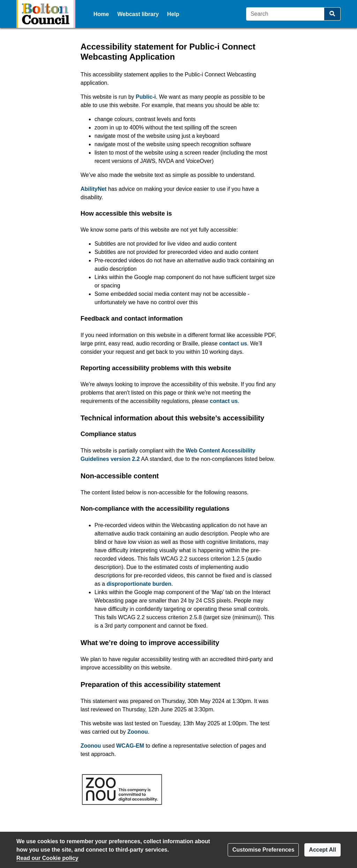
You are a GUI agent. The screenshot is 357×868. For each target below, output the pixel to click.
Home (101, 14)
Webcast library (138, 14)
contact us (233, 343)
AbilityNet (94, 189)
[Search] (285, 14)
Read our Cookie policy (47, 858)
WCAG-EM (130, 746)
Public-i (146, 97)
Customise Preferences (263, 850)
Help (173, 14)
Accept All (322, 850)
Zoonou (138, 732)
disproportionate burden (139, 584)
